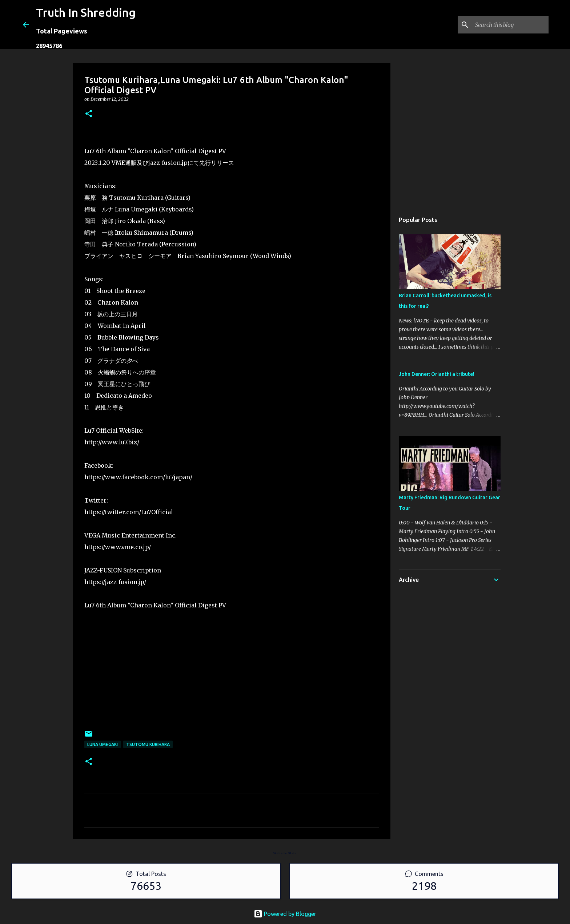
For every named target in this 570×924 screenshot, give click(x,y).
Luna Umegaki (103, 744)
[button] (89, 114)
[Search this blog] (510, 25)
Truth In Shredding (86, 12)
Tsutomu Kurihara (148, 744)
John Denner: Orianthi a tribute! (437, 374)
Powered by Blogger (285, 914)
